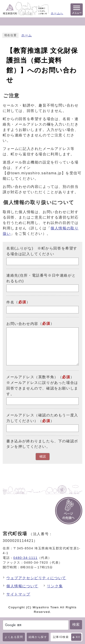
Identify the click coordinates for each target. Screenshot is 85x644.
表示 (78, 637)
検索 (76, 624)
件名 (10, 302)
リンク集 (55, 586)
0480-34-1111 (25, 558)
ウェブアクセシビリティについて (36, 578)
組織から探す (38, 637)
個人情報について (22, 586)
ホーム (27, 35)
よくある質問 (14, 637)
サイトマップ (18, 594)
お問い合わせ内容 (22, 324)
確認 (43, 456)
